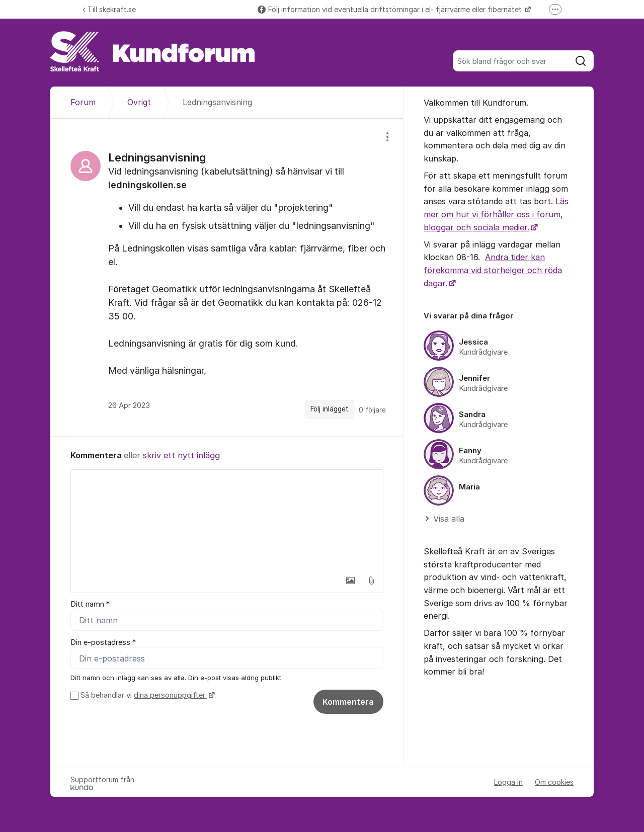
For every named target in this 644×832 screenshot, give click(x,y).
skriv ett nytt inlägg (181, 455)
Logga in (508, 782)
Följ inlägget (330, 409)
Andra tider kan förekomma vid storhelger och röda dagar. (493, 270)
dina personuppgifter (171, 695)
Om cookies (554, 782)
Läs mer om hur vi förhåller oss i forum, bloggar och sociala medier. (496, 214)
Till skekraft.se (109, 9)
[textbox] (227, 520)
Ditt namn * (90, 604)
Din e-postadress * (103, 642)
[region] (227, 277)
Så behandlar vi (146, 695)
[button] (350, 580)
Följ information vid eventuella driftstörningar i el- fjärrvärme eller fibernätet (391, 9)
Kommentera (348, 702)
